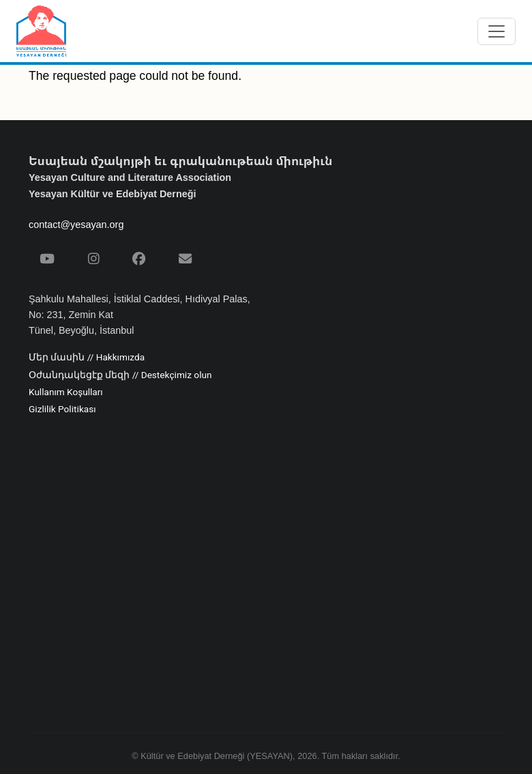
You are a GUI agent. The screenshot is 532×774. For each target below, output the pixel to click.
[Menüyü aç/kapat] (497, 31)
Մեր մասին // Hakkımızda (87, 358)
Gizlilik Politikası (62, 410)
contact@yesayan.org (76, 225)
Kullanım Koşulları (66, 392)
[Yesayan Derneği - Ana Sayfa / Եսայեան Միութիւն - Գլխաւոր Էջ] (41, 31)
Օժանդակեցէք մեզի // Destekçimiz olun (120, 375)
